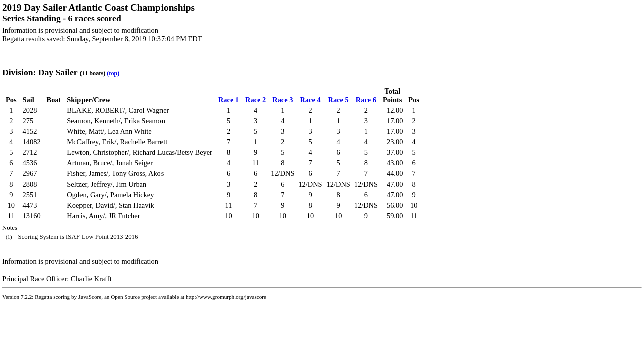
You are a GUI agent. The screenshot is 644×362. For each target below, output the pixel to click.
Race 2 (255, 100)
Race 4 (310, 100)
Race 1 (229, 100)
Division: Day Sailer (40, 72)
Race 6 (366, 100)
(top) (113, 73)
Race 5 (338, 100)
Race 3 (283, 100)
